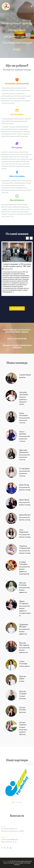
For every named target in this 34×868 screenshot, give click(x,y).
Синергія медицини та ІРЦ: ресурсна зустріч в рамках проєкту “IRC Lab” (17, 265)
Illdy (8, 861)
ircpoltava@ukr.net (12, 839)
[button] (31, 238)
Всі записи (17, 308)
